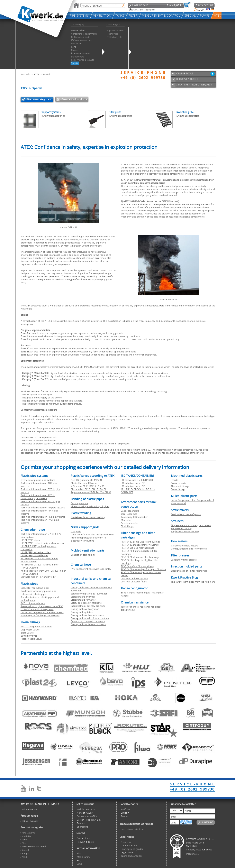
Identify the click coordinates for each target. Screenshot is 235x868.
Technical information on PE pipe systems (43, 517)
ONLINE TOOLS (185, 73)
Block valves (27, 633)
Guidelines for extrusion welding (88, 517)
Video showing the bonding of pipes (90, 506)
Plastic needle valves (31, 639)
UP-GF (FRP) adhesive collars (36, 552)
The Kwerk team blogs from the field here (193, 582)
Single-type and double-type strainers (191, 525)
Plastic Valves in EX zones (84, 483)
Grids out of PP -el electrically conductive (92, 534)
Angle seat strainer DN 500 (185, 531)
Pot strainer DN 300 (181, 528)
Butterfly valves (29, 636)
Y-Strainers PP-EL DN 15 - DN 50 (87, 486)
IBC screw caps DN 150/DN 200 (137, 480)
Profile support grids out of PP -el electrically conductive (89, 539)
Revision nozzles (130, 523)
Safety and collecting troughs (86, 603)
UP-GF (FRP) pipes (30, 540)
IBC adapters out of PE (133, 483)
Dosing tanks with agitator (85, 609)
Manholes (126, 520)
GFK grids (76, 531)
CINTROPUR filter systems (134, 578)
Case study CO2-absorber (134, 517)
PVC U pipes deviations (33, 603)
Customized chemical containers (88, 621)
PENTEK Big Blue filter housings (137, 548)
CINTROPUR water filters (134, 581)
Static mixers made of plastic (186, 514)
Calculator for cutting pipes (35, 588)
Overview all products (74, 99)
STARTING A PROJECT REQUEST (194, 85)
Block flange (127, 526)
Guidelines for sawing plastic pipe (38, 591)
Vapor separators (130, 511)
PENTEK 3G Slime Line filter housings (140, 542)
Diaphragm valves (30, 630)
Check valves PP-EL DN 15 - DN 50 (89, 489)
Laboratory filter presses (184, 560)
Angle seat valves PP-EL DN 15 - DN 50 (91, 492)
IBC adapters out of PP (133, 486)
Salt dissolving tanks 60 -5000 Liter (89, 594)
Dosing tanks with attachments (87, 615)
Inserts (174, 480)
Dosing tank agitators (82, 612)
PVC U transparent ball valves (36, 626)
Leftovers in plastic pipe (33, 594)
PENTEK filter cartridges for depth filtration (143, 569)
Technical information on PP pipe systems (43, 507)
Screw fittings (178, 489)
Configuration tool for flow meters (189, 549)
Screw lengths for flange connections (40, 615)
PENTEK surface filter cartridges (137, 566)
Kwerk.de (25, 74)
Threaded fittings (180, 486)
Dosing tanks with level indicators (89, 624)
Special (46, 74)
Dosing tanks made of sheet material (90, 618)
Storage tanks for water (83, 600)
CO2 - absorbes (129, 514)
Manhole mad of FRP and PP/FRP (38, 577)
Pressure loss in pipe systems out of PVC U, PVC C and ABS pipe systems (42, 608)
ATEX (37, 74)
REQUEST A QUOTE (187, 79)
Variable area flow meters (184, 546)
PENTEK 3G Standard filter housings (140, 545)
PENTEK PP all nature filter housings (140, 557)
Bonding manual (80, 503)
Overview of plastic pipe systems (38, 480)
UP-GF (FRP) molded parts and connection (43, 543)
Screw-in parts (178, 483)
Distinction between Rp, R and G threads (42, 612)
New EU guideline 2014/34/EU (86, 480)
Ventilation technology (83, 555)
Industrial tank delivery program (88, 606)
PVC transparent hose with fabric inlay (91, 569)
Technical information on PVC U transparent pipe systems (38, 497)
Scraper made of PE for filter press (189, 571)
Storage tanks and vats (83, 597)
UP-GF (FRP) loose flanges (34, 555)
